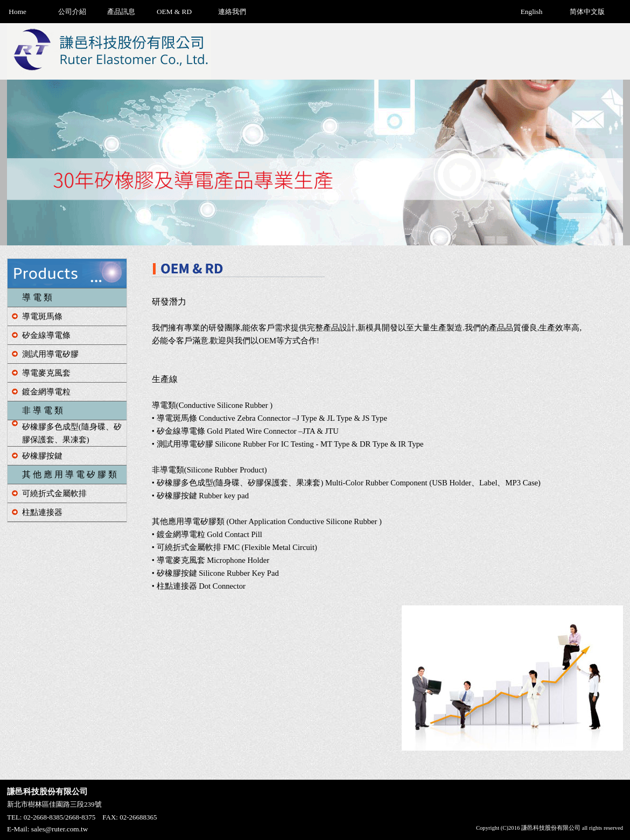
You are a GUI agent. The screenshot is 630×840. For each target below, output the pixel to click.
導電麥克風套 (46, 373)
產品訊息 (121, 12)
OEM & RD (174, 12)
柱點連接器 (42, 512)
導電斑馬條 (42, 316)
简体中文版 (587, 12)
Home (17, 12)
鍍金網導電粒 (46, 392)
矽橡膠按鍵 (42, 456)
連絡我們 (232, 12)
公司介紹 (72, 12)
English (532, 12)
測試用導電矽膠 (50, 354)
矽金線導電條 (46, 335)
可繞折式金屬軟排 (54, 493)
